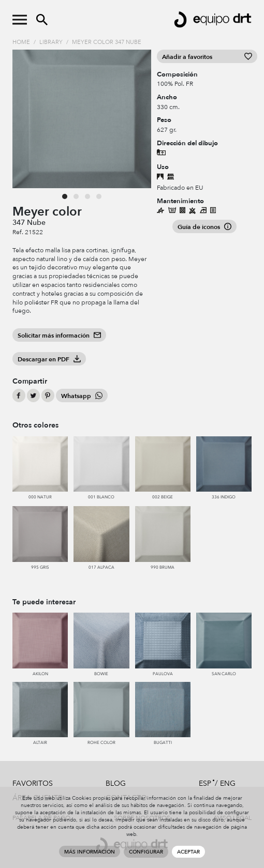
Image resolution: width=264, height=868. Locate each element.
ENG (228, 783)
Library (51, 42)
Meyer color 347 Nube (107, 42)
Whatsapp (82, 396)
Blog (116, 783)
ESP (205, 783)
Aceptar (188, 852)
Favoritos (33, 783)
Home (21, 42)
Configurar (146, 852)
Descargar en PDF (49, 359)
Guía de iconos (204, 227)
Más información (90, 852)
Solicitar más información (59, 336)
